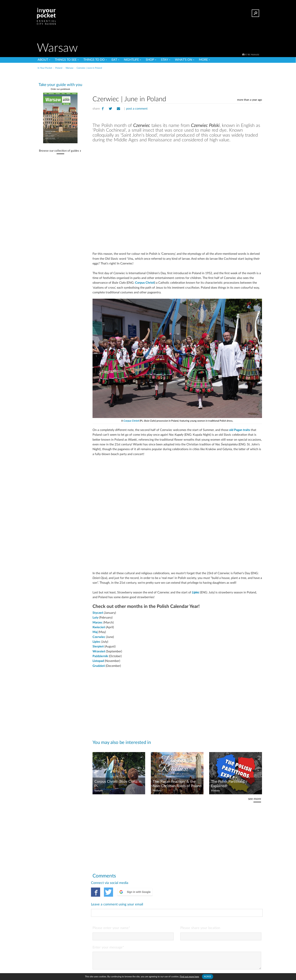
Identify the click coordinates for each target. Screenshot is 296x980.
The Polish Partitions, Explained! (228, 784)
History (157, 791)
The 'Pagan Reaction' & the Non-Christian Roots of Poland (177, 784)
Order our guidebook (60, 89)
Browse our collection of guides (59, 151)
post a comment (137, 109)
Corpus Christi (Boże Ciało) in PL (118, 784)
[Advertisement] (177, 82)
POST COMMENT (246, 962)
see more (255, 799)
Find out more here (189, 977)
